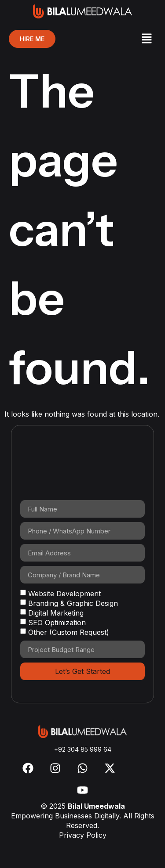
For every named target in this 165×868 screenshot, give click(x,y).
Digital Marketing (56, 613)
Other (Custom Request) (69, 632)
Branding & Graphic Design (73, 603)
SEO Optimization (57, 623)
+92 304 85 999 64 (83, 749)
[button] (147, 39)
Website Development (64, 594)
